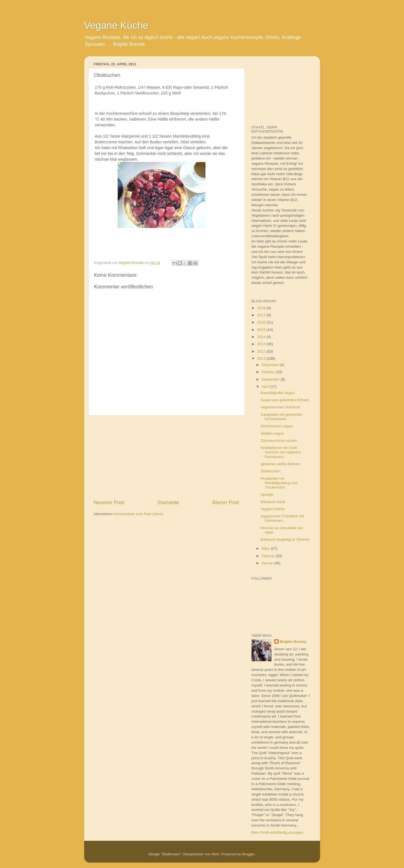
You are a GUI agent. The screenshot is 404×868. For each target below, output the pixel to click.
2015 (262, 330)
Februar (269, 556)
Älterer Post (226, 502)
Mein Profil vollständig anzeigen (278, 832)
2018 (262, 308)
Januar (268, 563)
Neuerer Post (109, 502)
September (271, 379)
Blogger (248, 854)
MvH (216, 854)
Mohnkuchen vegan (277, 426)
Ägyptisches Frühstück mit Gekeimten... (282, 518)
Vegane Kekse (272, 509)
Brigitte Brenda (293, 642)
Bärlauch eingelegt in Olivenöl (285, 539)
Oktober (269, 372)
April (266, 386)
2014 (262, 337)
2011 (262, 358)
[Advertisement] (166, 457)
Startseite (168, 502)
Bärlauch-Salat (273, 502)
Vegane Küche (116, 25)
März (266, 549)
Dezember (271, 365)
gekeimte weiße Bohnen (280, 464)
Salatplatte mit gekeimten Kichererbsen (281, 417)
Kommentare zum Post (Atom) (139, 514)
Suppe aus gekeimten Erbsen (285, 400)
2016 (262, 322)
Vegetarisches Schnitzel (280, 407)
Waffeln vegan (272, 433)
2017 (262, 315)
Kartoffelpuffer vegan (278, 393)
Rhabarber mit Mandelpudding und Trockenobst (279, 483)
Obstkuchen (270, 471)
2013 (262, 344)
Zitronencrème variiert (279, 441)
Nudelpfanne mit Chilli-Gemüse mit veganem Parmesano (281, 452)
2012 (262, 351)
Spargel (267, 494)
